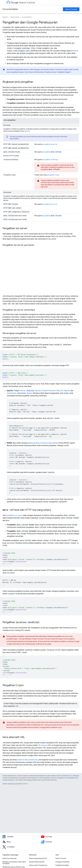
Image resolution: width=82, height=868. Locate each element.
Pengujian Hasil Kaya (62, 862)
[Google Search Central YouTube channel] (60, 837)
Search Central (23, 3)
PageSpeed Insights (62, 865)
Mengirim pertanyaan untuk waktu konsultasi (14, 863)
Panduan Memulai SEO (37, 862)
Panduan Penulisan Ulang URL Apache (56, 391)
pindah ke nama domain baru (28, 760)
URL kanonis (43, 745)
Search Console (71, 9)
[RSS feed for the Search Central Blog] (22, 842)
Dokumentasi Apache (19, 393)
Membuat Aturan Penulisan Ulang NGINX (43, 443)
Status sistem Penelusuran (38, 865)
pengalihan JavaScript (50, 160)
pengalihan (52, 152)
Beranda (5, 17)
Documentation (10, 9)
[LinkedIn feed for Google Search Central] (22, 837)
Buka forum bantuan (10, 858)
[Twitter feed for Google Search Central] (22, 847)
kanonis (75, 51)
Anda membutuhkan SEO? (38, 858)
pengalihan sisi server (50, 144)
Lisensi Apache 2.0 (32, 778)
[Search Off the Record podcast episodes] (60, 842)
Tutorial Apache (30, 391)
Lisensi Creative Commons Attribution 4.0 (59, 776)
